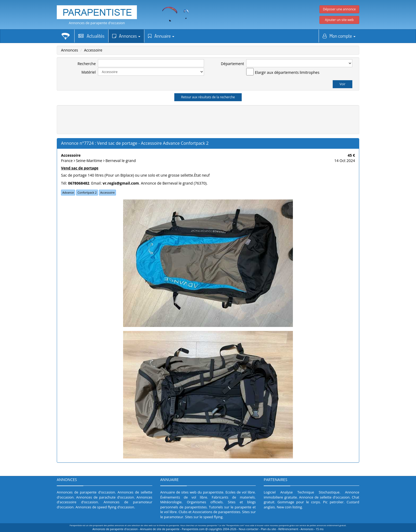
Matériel (89, 72)
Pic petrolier (333, 502)
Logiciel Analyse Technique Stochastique (302, 492)
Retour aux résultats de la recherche (208, 97)
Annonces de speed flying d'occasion (105, 507)
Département (232, 64)
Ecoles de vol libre (240, 492)
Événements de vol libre (184, 497)
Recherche (87, 64)
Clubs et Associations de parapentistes (209, 512)
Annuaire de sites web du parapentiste (192, 492)
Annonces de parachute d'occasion (105, 497)
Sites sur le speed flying (204, 517)
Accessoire (93, 50)
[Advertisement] (208, 119)
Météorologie (171, 502)
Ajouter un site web (339, 20)
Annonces (126, 36)
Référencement (288, 529)
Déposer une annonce (339, 9)
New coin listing (289, 507)
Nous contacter (249, 529)
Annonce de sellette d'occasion (324, 497)
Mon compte (339, 36)
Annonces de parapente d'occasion (97, 23)
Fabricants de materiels (233, 497)
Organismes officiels (205, 502)
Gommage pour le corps (299, 502)
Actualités (91, 36)
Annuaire (161, 36)
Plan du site (268, 529)
